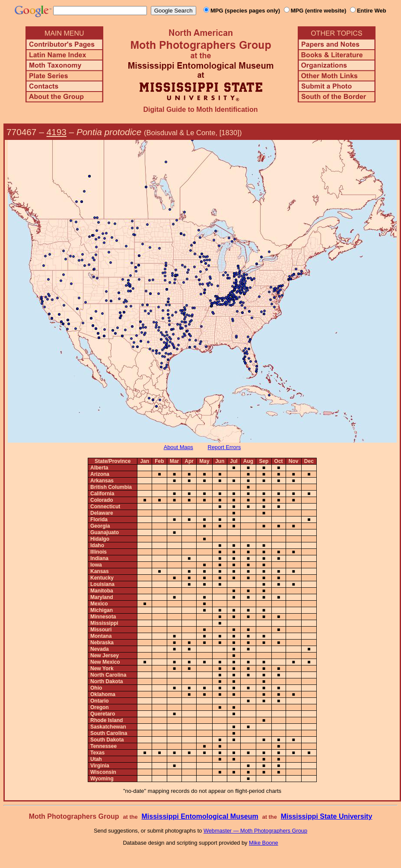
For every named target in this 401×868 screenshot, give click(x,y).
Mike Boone (264, 843)
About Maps (178, 447)
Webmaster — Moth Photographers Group (255, 831)
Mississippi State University (327, 816)
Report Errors (224, 447)
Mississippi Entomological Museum (200, 816)
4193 (57, 132)
